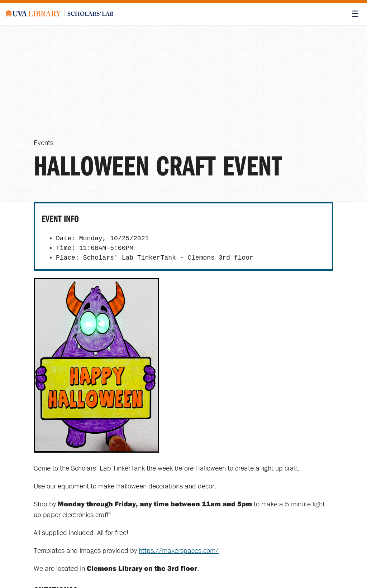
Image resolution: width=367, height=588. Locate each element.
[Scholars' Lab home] (59, 14)
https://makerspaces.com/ (179, 550)
